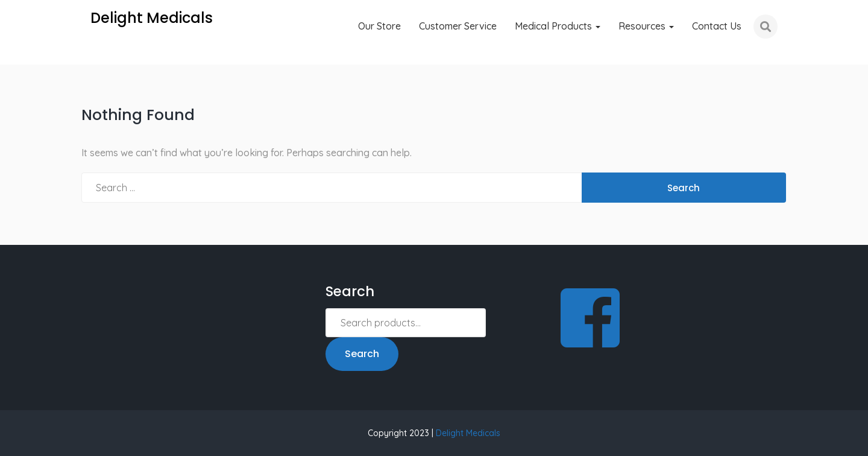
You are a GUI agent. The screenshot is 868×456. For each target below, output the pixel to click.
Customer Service (458, 26)
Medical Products (558, 26)
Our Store (379, 26)
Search (362, 354)
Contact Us (717, 26)
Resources (646, 26)
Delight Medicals (468, 433)
